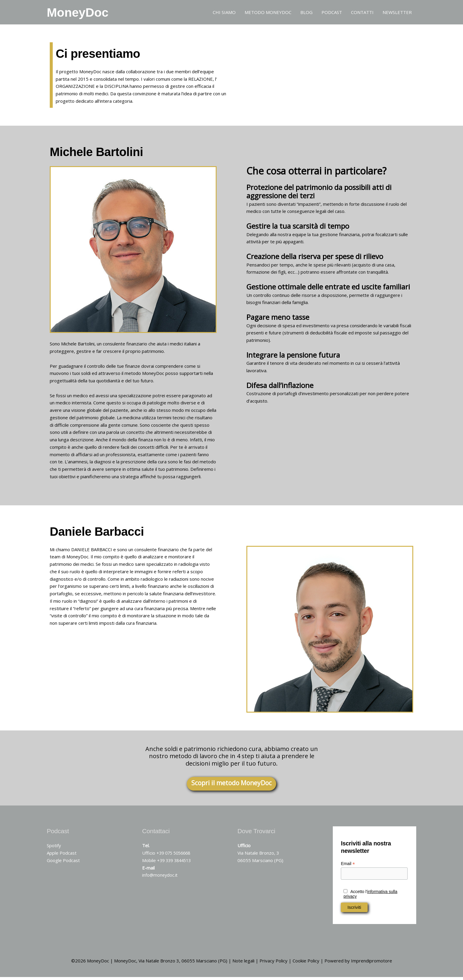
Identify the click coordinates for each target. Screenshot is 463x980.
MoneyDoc (84, 13)
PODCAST (332, 13)
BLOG (306, 13)
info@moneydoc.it (160, 878)
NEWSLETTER (397, 13)
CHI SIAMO (224, 13)
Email (348, 866)
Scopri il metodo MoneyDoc (232, 786)
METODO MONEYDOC (268, 13)
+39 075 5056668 (175, 856)
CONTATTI (362, 13)
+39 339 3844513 (176, 863)
